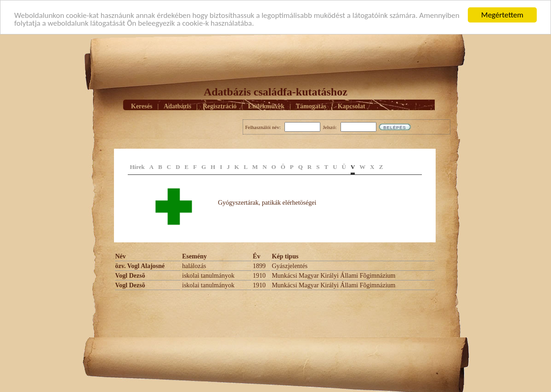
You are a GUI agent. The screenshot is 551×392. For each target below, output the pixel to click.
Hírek (137, 167)
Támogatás (311, 106)
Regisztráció (220, 106)
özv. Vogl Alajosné (140, 266)
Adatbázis (177, 106)
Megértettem (502, 15)
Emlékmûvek (266, 106)
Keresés (142, 106)
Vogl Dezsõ (130, 276)
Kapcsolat (352, 106)
